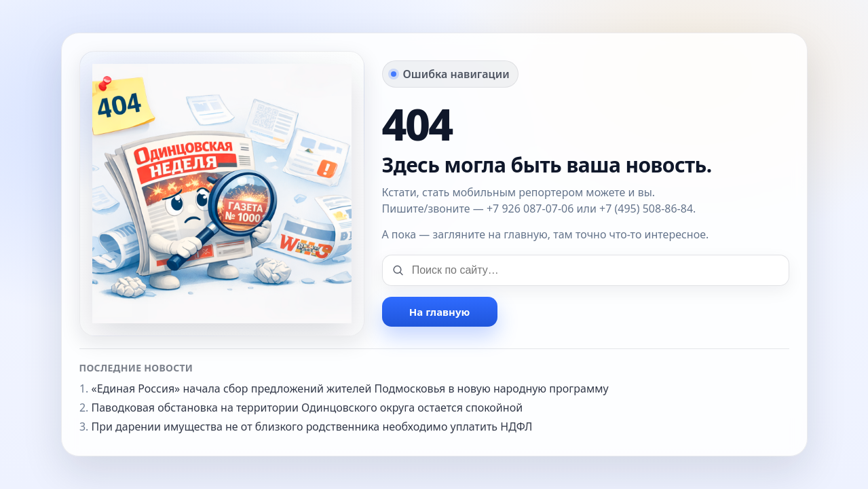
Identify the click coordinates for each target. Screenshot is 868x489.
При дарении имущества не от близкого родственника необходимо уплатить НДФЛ (312, 427)
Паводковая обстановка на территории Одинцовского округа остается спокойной (307, 407)
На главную (439, 312)
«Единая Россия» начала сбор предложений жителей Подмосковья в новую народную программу (350, 388)
